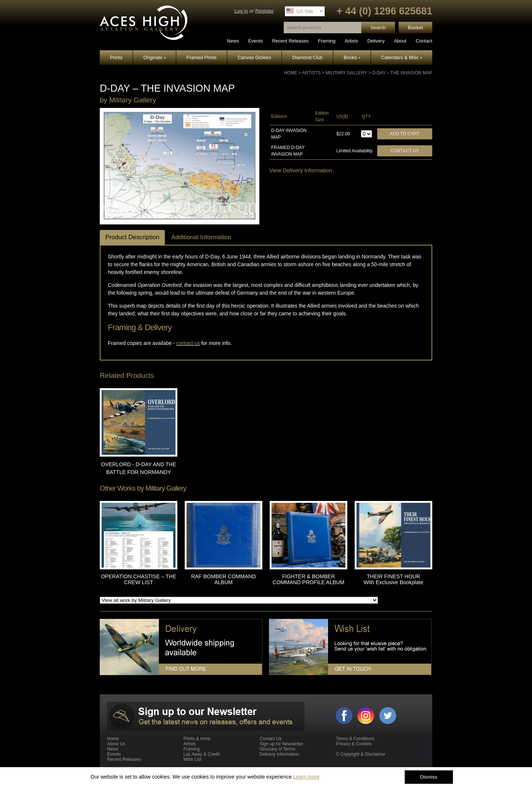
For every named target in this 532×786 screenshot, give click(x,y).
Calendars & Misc (402, 57)
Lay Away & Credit (201, 754)
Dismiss (429, 777)
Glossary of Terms (277, 749)
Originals (154, 57)
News (233, 41)
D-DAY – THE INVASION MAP (402, 73)
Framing (327, 41)
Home (290, 73)
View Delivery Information (301, 170)
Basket (415, 28)
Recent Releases (290, 41)
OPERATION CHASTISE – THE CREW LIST (139, 579)
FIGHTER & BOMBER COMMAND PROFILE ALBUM (308, 579)
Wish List (192, 759)
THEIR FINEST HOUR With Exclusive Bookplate (393, 579)
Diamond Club (307, 57)
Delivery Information (279, 754)
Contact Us (405, 151)
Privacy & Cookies (354, 744)
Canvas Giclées (254, 57)
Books (352, 57)
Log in (241, 11)
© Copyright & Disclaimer (361, 754)
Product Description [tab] (132, 237)
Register (265, 11)
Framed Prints (202, 57)
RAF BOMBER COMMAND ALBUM (223, 579)
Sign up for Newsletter (282, 744)
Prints (116, 57)
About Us (116, 744)
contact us (188, 343)
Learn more (306, 777)
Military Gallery (347, 73)
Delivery (376, 41)
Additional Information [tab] (201, 237)
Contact (424, 41)
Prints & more (197, 739)
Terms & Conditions (355, 739)
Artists (351, 41)
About (400, 41)
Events (256, 41)
